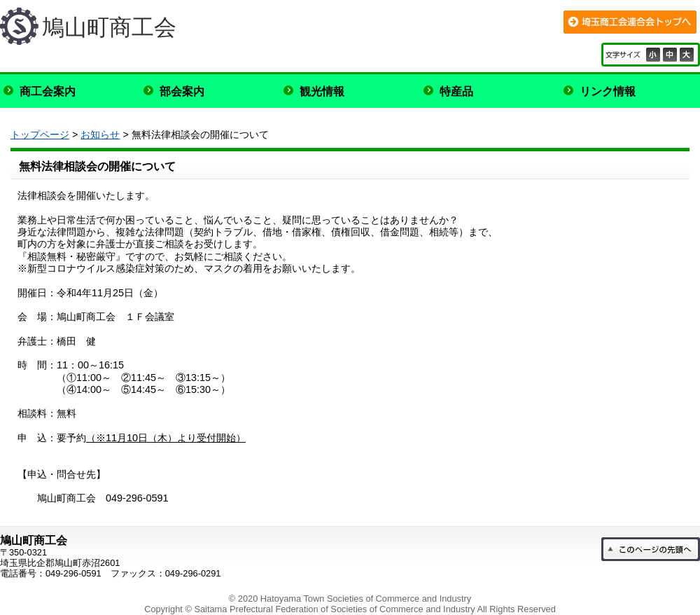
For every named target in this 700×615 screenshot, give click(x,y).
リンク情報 (608, 91)
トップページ (40, 134)
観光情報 (322, 91)
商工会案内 (48, 91)
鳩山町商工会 (109, 27)
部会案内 (182, 91)
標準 (671, 55)
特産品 (456, 91)
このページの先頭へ (651, 549)
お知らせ (100, 134)
